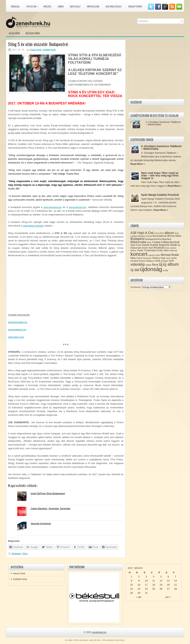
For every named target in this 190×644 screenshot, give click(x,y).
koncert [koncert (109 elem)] (139, 254)
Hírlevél (47, 6)
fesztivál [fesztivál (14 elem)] (159, 248)
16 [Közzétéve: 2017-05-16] (139, 585)
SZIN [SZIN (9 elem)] (171, 261)
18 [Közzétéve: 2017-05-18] (154, 585)
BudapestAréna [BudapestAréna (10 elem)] (153, 239)
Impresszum (93, 6)
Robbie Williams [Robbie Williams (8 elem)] (147, 261)
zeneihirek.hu (99, 632)
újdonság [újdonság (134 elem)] (151, 269)
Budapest (16, 554)
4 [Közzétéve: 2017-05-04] (154, 577)
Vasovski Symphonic (41, 524)
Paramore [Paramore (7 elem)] (147, 258)
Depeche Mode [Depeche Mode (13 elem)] (168, 245)
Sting (25, 554)
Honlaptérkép (135, 6)
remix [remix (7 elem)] (168, 258)
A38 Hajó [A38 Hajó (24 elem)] (137, 233)
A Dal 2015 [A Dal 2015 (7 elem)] (159, 233)
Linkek (61, 6)
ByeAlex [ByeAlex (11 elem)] (167, 239)
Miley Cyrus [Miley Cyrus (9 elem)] (136, 258)
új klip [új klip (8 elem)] (165, 270)
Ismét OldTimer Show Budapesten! (48, 494)
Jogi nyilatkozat (114, 6)
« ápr (139, 597)
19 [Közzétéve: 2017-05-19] (161, 585)
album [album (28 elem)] (169, 233)
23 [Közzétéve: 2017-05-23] (139, 589)
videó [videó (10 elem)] (148, 265)
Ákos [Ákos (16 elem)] (155, 265)
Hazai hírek (14, 33)
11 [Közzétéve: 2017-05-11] (154, 581)
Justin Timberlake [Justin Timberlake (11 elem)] (147, 250)
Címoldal (15, 6)
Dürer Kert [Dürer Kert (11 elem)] (148, 248)
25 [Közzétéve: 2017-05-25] (154, 589)
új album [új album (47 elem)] (171, 264)
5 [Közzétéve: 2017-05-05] (161, 577)
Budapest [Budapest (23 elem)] (137, 239)
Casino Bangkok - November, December (51, 509)
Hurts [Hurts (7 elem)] (167, 248)
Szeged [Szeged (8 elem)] (164, 261)
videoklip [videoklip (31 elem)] (138, 264)
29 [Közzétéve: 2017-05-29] (131, 593)
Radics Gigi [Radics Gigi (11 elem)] (159, 258)
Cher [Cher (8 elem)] (149, 242)
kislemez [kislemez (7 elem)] (173, 250)
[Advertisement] (66, 287)
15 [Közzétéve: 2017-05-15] (131, 585)
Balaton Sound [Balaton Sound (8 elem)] (145, 236)
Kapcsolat (75, 6)
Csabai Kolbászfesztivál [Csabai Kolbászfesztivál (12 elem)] (166, 242)
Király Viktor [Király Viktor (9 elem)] (163, 250)
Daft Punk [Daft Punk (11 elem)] (136, 245)
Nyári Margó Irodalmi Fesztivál (160, 195)
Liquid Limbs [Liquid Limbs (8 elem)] (154, 255)
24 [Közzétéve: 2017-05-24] (146, 589)
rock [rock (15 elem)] (158, 261)
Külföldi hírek (33, 33)
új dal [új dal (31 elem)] (135, 270)
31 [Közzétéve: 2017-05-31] (146, 593)
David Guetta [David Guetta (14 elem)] (150, 245)
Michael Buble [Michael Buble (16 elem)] (170, 255)
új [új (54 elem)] (161, 264)
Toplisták (33, 6)
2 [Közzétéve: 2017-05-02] (139, 577)
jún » (168, 597)
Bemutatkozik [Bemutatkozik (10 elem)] (160, 236)
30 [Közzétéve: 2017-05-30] (139, 593)
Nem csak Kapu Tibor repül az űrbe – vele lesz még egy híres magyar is (160, 176)
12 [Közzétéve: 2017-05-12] (161, 581)
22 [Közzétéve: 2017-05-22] (131, 589)
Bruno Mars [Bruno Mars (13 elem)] (175, 236)
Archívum (136, 287)
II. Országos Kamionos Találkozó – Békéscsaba (163, 123)
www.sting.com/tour (33, 226)
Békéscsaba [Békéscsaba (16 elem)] (138, 242)
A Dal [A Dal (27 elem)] (149, 233)
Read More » (138, 164)
